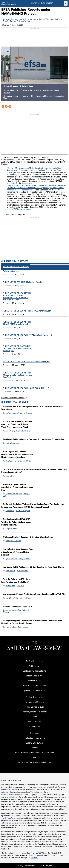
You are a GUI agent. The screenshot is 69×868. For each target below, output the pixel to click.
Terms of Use (37, 787)
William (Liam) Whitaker (23, 598)
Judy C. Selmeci (22, 571)
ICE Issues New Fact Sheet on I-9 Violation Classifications (28, 537)
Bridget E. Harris (11, 529)
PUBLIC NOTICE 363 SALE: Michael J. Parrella (22, 282)
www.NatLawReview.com (10, 795)
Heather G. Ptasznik (23, 431)
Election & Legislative (34, 697)
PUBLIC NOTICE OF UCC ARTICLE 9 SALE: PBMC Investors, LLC (17, 323)
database (5, 792)
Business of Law (34, 681)
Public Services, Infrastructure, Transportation (34, 753)
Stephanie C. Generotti (13, 541)
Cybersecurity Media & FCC (34, 690)
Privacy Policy (51, 787)
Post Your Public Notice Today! (16, 267)
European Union (11, 96)
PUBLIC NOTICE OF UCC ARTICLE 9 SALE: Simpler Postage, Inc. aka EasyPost (17, 375)
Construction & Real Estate (35, 686)
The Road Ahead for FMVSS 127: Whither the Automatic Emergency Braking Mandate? (16, 522)
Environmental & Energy (34, 702)
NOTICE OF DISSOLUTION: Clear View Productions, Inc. (26, 362)
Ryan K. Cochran (11, 559)
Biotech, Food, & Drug (34, 676)
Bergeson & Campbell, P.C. (40, 19)
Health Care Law (34, 722)
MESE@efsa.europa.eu (22, 209)
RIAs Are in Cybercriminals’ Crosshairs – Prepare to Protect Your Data (17, 487)
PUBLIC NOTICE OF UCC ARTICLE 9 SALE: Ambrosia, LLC (27, 311)
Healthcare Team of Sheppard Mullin (19, 461)
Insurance (34, 733)
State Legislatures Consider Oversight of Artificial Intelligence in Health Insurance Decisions (17, 454)
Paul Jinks (20, 586)
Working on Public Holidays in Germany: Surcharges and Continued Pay (33, 439)
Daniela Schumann (12, 443)
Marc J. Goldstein (26, 413)
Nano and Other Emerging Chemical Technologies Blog (33, 97)
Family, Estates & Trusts (35, 707)
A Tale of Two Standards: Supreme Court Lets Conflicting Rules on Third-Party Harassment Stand (17, 424)
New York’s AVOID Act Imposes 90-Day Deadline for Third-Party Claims (33, 567)
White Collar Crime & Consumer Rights (34, 762)
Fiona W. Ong (10, 431)
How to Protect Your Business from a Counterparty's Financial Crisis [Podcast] (17, 552)
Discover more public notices (13, 398)
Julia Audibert (10, 571)
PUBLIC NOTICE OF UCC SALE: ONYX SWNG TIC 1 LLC (26, 388)
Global (7, 93)
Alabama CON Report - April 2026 (17, 606)
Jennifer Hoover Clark (13, 610)
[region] (35, 37)
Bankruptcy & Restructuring (34, 671)
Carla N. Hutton (24, 19)
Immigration (34, 726)
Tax (34, 757)
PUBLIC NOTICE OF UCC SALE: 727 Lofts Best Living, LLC (27, 335)
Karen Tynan (10, 511)
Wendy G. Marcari (25, 559)
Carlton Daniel (11, 586)
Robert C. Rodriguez (23, 511)
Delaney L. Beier (11, 627)
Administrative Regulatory (51, 90)
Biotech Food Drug (12, 90)
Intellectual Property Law (34, 738)
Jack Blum (9, 598)
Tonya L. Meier (23, 627)
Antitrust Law (34, 666)
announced (13, 160)
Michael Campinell (12, 413)
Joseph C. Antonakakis (14, 494)
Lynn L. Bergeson (12, 19)
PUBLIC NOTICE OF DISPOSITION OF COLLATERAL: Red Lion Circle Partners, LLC (17, 348)
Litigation (34, 748)
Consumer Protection (30, 90)
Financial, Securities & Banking (35, 712)
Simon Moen (10, 476)
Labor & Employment (34, 743)
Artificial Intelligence (34, 661)
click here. (34, 858)
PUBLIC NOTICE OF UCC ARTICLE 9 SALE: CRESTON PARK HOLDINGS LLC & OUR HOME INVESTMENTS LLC (17, 297)
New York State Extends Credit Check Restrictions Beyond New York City (34, 594)
